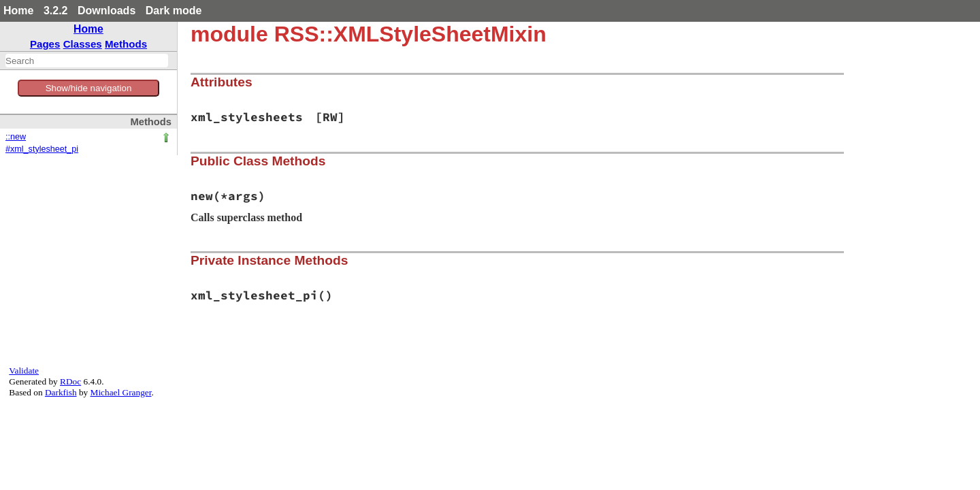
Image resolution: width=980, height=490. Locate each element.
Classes (83, 44)
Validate (24, 371)
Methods (126, 44)
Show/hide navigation (89, 88)
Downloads (107, 11)
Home (18, 11)
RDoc (70, 381)
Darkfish (61, 392)
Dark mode (174, 11)
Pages (45, 44)
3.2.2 (56, 11)
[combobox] (87, 61)
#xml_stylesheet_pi (42, 149)
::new (16, 137)
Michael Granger (121, 392)
